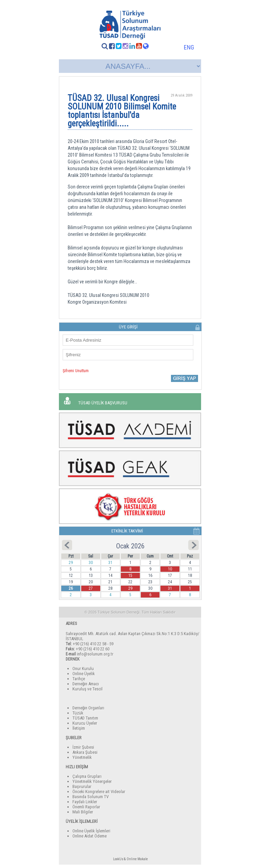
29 (130, 588)
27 (91, 588)
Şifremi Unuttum (76, 371)
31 (170, 588)
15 (130, 576)
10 (170, 569)
